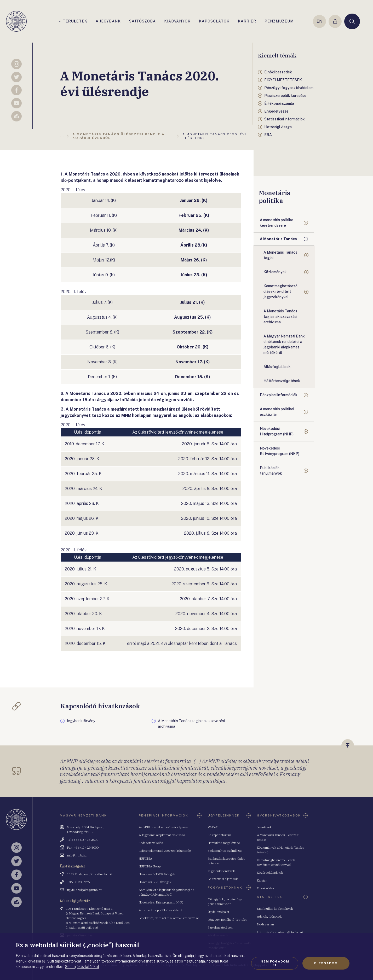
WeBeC (213, 827)
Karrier (262, 880)
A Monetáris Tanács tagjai (280, 255)
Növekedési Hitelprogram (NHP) (277, 431)
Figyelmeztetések (220, 927)
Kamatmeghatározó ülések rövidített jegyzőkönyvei (280, 291)
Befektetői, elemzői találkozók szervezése (169, 918)
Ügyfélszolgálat (219, 912)
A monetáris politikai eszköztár (277, 412)
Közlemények (275, 272)
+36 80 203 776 (78, 882)
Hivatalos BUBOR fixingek (157, 874)
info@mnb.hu (77, 855)
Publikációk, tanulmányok (271, 471)
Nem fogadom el (275, 963)
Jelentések (264, 827)
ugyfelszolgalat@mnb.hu (85, 890)
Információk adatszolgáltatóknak (280, 932)
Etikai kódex (266, 888)
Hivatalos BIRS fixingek (155, 882)
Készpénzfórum (219, 835)
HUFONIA (145, 858)
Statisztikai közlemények (275, 909)
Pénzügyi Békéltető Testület (227, 920)
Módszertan (265, 924)
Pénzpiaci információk (279, 395)
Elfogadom (326, 963)
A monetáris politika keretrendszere (277, 223)
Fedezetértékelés (151, 843)
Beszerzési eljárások (223, 879)
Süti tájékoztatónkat (82, 967)
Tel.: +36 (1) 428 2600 (83, 840)
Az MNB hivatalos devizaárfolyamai (164, 827)
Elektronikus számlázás (225, 851)
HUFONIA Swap (150, 866)
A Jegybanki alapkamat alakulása (162, 835)
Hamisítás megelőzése (224, 843)
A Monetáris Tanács (278, 239)
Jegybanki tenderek (221, 871)
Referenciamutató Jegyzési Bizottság (165, 851)
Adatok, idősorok (269, 916)
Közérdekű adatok (270, 873)
